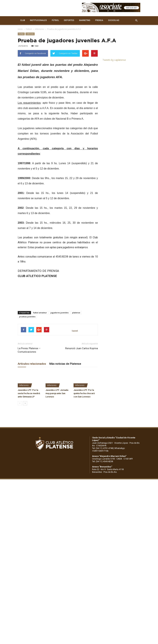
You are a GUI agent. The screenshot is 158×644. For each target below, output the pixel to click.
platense (76, 313)
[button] (136, 20)
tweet (75, 331)
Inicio (20, 29)
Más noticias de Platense (65, 364)
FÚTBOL (55, 20)
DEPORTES (69, 20)
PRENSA (99, 20)
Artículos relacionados (32, 364)
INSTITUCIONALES (38, 20)
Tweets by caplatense (114, 60)
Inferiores (39, 29)
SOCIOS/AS (114, 20)
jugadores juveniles (60, 313)
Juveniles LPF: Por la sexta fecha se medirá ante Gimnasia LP (29, 393)
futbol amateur (40, 313)
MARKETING (85, 20)
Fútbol (29, 29)
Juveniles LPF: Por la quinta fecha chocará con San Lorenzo (84, 393)
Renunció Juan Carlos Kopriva (82, 348)
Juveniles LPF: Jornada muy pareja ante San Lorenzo (57, 393)
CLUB (23, 20)
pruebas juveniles (27, 317)
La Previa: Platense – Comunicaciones (29, 350)
